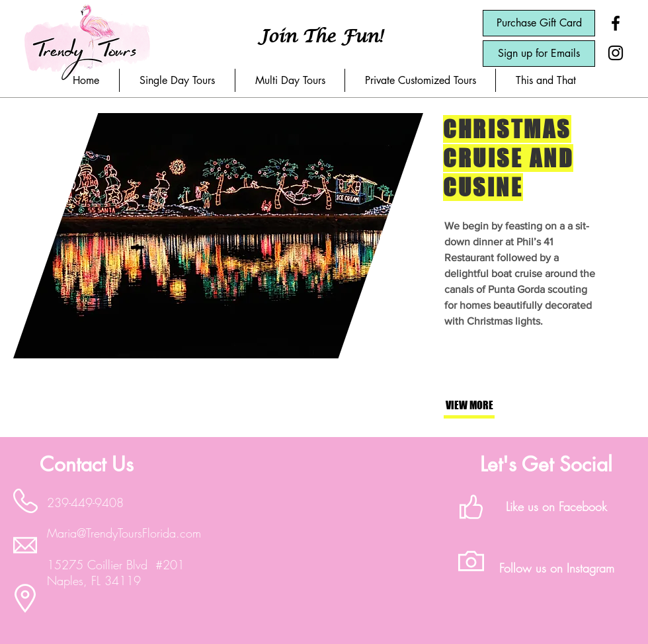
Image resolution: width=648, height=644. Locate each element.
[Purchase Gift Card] (539, 23)
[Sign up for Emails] (539, 54)
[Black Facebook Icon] (616, 23)
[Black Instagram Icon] (616, 53)
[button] (177, 80)
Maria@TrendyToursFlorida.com (124, 533)
